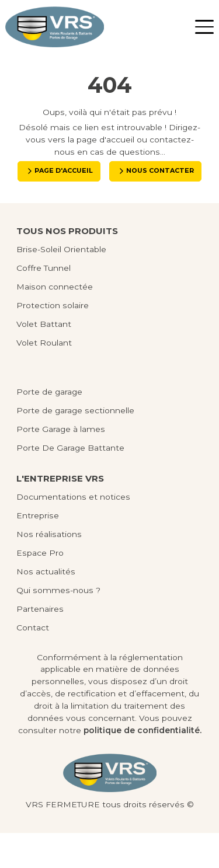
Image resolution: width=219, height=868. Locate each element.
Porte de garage (49, 427)
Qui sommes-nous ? (58, 625)
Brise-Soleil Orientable (61, 284)
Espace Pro (40, 588)
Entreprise (38, 550)
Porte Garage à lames (61, 464)
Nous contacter (114, 204)
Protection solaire (53, 340)
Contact (33, 663)
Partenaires (40, 644)
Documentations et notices (73, 532)
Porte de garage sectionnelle (75, 445)
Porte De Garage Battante (70, 483)
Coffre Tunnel (44, 302)
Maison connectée (55, 321)
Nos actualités (46, 606)
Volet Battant (44, 358)
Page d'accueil (114, 172)
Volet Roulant (44, 377)
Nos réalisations (49, 569)
